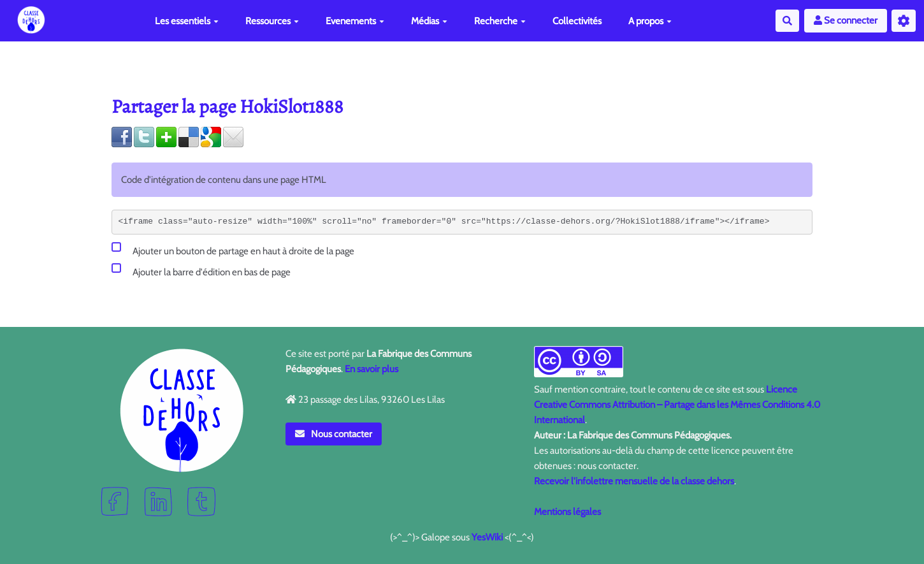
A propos (650, 21)
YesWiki (487, 537)
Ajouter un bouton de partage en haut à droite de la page (233, 249)
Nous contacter (334, 434)
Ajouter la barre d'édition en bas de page (201, 270)
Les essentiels (187, 21)
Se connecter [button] (846, 20)
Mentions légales (567, 512)
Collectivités (577, 21)
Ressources (272, 21)
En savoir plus (372, 369)
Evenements (355, 21)
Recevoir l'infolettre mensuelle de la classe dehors (634, 481)
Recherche (500, 21)
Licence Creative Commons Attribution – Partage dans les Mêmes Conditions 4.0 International (677, 405)
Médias (429, 21)
